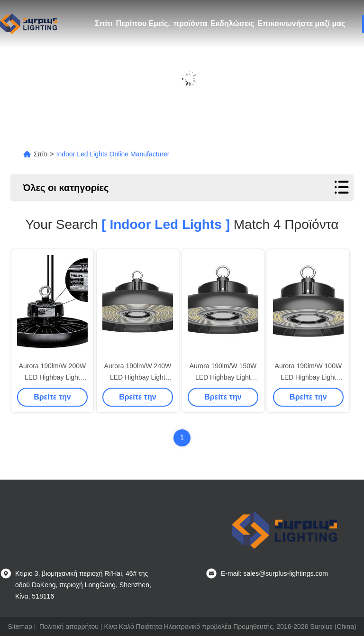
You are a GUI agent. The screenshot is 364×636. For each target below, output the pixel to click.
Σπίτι (104, 23)
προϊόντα (191, 23)
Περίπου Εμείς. (143, 23)
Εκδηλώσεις (232, 23)
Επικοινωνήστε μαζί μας (301, 23)
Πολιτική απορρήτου (69, 627)
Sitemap (20, 627)
